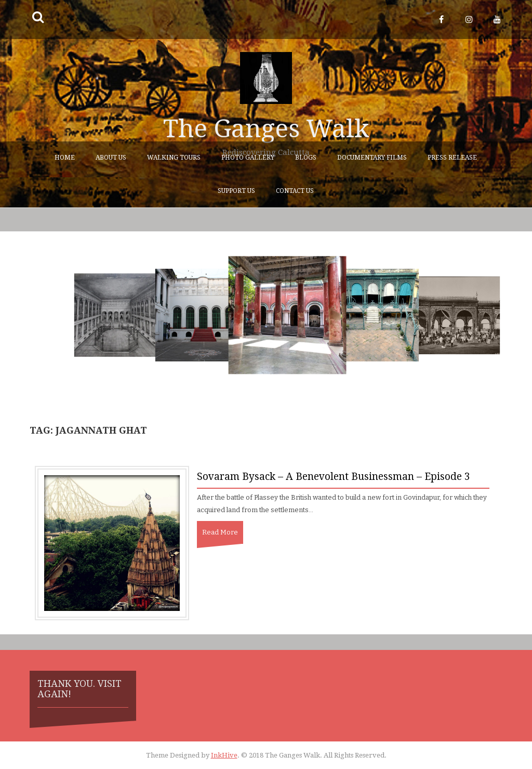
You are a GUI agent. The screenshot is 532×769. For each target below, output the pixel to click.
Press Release (452, 158)
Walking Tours (174, 158)
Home (65, 158)
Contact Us (295, 191)
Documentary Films (372, 158)
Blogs (306, 158)
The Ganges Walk (266, 129)
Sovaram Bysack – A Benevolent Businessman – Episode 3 (334, 477)
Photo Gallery (248, 158)
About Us (111, 158)
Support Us (236, 191)
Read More (220, 532)
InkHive (224, 755)
